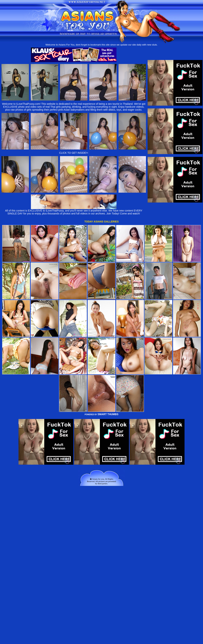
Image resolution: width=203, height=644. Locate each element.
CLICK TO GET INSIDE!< (74, 153)
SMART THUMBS (108, 414)
